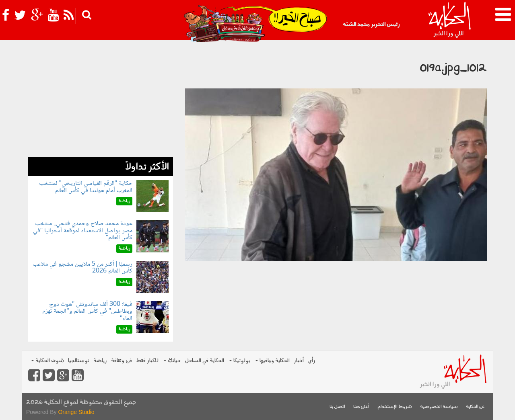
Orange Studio (76, 412)
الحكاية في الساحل (204, 361)
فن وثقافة (122, 361)
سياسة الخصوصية (439, 407)
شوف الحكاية (47, 361)
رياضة (100, 361)
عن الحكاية (475, 407)
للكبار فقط (147, 361)
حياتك (172, 361)
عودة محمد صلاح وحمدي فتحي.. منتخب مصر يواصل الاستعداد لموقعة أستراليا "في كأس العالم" (83, 231)
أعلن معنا (361, 407)
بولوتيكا (240, 361)
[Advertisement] (101, 100)
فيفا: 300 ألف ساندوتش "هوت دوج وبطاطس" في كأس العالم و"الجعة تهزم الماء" (87, 311)
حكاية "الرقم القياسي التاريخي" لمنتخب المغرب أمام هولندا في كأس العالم (86, 187)
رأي (312, 361)
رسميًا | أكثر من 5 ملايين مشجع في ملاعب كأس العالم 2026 (82, 268)
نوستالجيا (79, 361)
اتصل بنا (337, 407)
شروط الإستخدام (395, 407)
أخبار (299, 361)
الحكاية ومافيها (272, 361)
